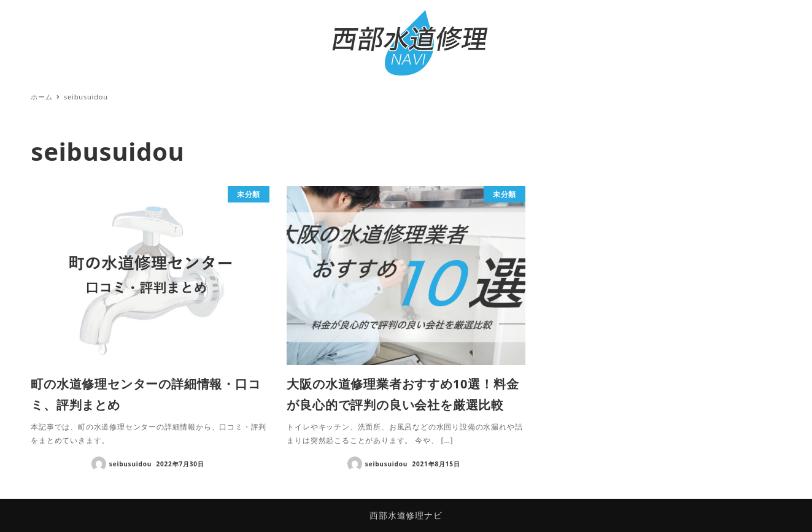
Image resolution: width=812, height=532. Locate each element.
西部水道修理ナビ (406, 515)
